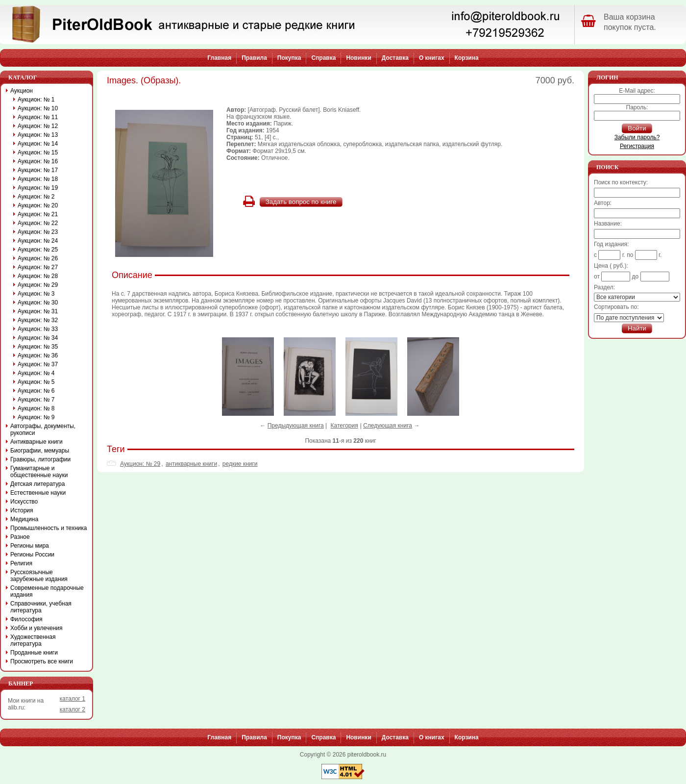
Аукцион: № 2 (36, 197)
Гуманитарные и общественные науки (39, 472)
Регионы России (32, 555)
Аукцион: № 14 (38, 144)
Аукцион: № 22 (38, 223)
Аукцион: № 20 (38, 205)
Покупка (289, 58)
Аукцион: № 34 (38, 338)
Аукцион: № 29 (140, 464)
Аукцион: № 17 (38, 170)
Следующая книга (388, 426)
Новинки (358, 58)
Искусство (24, 502)
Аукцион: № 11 (38, 117)
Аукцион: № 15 (38, 152)
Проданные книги (34, 653)
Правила (254, 58)
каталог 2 (73, 709)
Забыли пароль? (637, 137)
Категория (344, 426)
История (22, 510)
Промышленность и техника (49, 528)
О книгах (432, 58)
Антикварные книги (37, 442)
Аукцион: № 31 (38, 311)
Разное (20, 537)
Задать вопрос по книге (301, 202)
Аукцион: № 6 (36, 391)
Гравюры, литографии (40, 459)
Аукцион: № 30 (38, 303)
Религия (21, 563)
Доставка (395, 58)
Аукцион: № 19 (38, 188)
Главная (219, 58)
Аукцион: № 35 (38, 347)
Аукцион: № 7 (36, 400)
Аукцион (22, 91)
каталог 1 (73, 699)
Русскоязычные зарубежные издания (39, 576)
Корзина (467, 58)
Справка (323, 58)
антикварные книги (191, 464)
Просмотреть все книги (42, 661)
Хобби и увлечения (37, 628)
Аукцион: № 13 (38, 135)
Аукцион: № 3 (36, 294)
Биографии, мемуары (40, 451)
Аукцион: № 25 (38, 250)
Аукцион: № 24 (38, 241)
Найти (637, 328)
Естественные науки (38, 493)
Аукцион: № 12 (38, 126)
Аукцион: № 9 (36, 417)
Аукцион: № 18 (38, 179)
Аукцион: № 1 (36, 100)
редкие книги (240, 464)
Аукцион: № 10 (38, 108)
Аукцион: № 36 (38, 355)
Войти (637, 128)
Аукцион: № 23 (38, 232)
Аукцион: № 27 (38, 267)
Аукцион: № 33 (38, 329)
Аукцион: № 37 (38, 364)
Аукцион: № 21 (38, 214)
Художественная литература (33, 640)
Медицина (24, 519)
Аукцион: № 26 (38, 258)
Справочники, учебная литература (41, 607)
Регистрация (637, 146)
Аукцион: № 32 (38, 320)
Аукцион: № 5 (36, 382)
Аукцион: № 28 (38, 276)
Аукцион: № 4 (36, 373)
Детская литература (37, 484)
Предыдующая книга (296, 426)
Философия (26, 619)
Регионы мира (30, 546)
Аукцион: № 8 (36, 408)
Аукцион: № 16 (38, 161)
